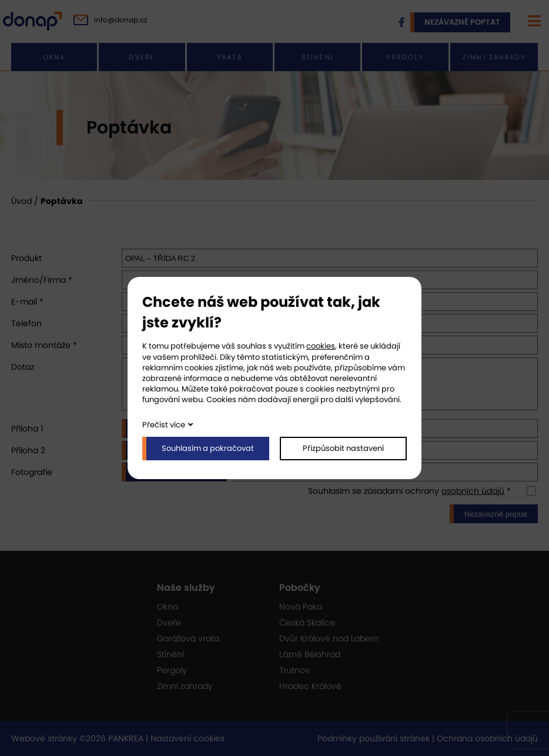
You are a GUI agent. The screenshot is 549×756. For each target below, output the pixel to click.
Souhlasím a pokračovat (208, 448)
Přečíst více (164, 425)
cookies (321, 346)
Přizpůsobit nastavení (343, 448)
